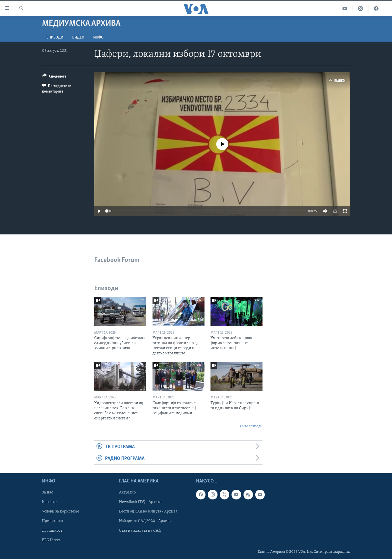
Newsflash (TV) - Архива (140, 502)
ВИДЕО (78, 38)
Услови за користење (61, 512)
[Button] (54, 77)
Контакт (49, 502)
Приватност (53, 521)
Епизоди (55, 38)
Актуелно (127, 493)
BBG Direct (51, 540)
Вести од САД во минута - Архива (148, 512)
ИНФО (98, 38)
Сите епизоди (251, 426)
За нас (47, 493)
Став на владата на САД (140, 531)
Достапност (52, 531)
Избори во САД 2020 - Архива (145, 521)
